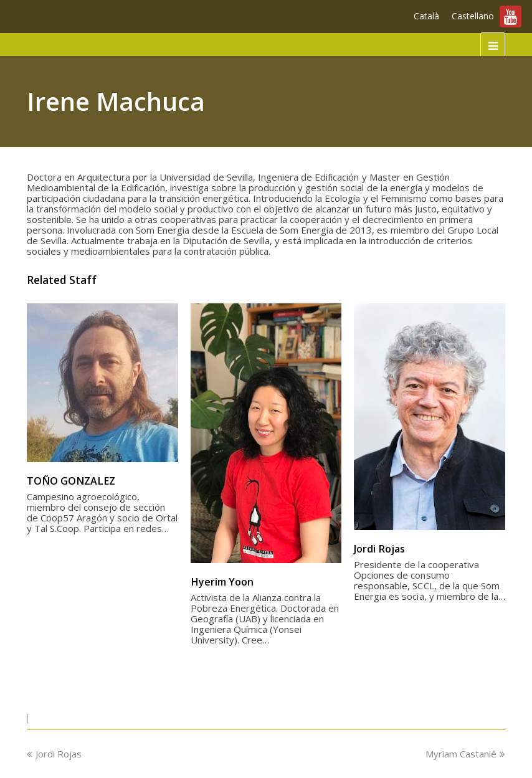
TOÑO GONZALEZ (71, 481)
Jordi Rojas (379, 549)
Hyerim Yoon (222, 582)
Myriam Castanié (465, 754)
